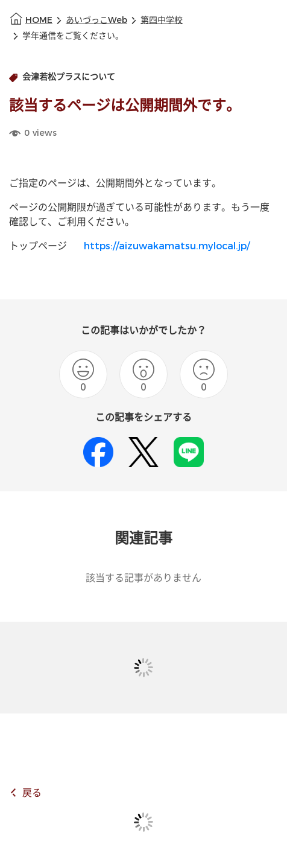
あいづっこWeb (96, 20)
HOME (39, 20)
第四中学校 (162, 20)
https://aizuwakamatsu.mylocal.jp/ (167, 246)
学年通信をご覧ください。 (73, 36)
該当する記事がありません (143, 578)
